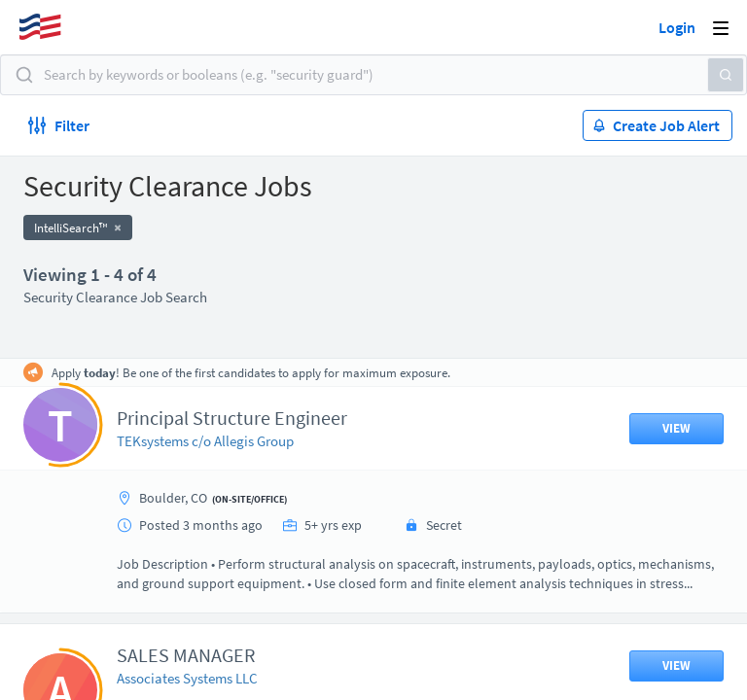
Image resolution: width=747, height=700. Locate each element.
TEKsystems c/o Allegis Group (205, 441)
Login (677, 27)
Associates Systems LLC (187, 678)
